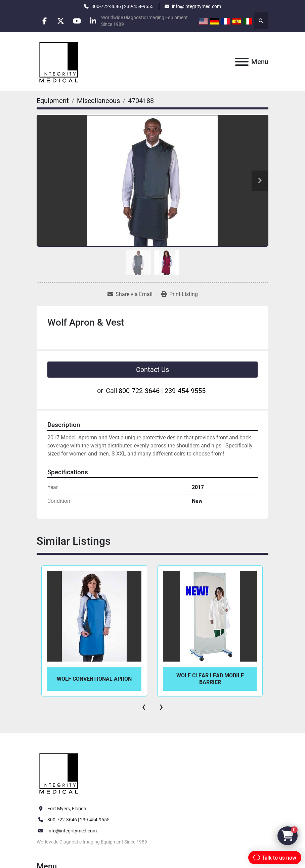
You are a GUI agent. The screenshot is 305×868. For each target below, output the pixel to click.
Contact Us (152, 370)
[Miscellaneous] (98, 101)
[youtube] (79, 21)
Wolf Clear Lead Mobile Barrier (210, 679)
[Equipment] (53, 101)
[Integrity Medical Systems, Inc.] (59, 772)
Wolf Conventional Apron (94, 679)
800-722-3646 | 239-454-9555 (122, 6)
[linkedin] (96, 21)
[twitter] (62, 21)
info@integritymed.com (197, 6)
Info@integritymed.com (72, 831)
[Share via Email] (130, 294)
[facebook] (45, 21)
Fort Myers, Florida (67, 809)
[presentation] (144, 707)
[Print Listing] (180, 294)
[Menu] (242, 62)
